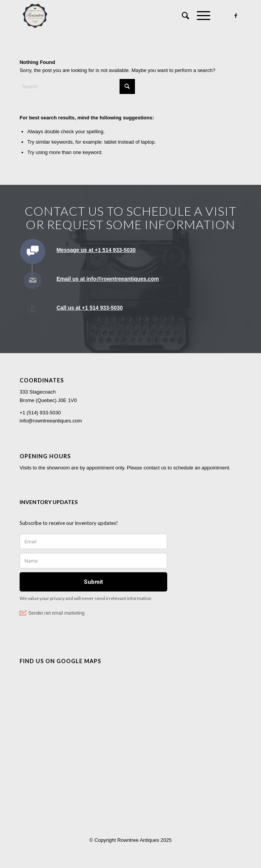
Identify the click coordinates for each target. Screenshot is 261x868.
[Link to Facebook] (236, 16)
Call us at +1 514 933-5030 (90, 308)
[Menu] (200, 16)
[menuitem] (182, 16)
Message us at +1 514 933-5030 (96, 250)
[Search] (182, 16)
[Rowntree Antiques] (108, 16)
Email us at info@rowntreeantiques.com (108, 279)
